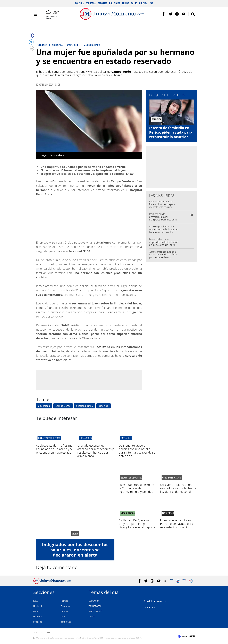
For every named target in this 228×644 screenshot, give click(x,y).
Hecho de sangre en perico (49, 438)
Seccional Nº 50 (85, 406)
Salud (134, 3)
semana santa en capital (131, 478)
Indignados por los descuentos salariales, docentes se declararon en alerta (75, 550)
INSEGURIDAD (95, 611)
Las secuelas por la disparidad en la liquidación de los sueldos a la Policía (164, 242)
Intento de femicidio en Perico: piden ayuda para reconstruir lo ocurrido (171, 132)
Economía (91, 3)
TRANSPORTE (95, 606)
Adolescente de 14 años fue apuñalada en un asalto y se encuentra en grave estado (54, 449)
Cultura (143, 3)
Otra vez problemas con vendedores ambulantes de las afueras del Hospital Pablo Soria (163, 231)
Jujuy (36, 601)
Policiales (115, 3)
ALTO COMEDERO (86, 438)
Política (79, 3)
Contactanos (150, 607)
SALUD (92, 617)
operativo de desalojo (172, 478)
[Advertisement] (89, 380)
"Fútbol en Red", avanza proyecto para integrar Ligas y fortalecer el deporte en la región (137, 525)
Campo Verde (63, 406)
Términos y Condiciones (42, 632)
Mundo (126, 3)
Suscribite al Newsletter (156, 601)
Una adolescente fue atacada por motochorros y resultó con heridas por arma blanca (95, 451)
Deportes (102, 3)
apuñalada (44, 406)
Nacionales (39, 606)
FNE (151, 3)
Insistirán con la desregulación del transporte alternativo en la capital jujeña (163, 218)
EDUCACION (94, 601)
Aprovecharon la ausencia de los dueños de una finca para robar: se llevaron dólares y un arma (163, 256)
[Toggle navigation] (35, 15)
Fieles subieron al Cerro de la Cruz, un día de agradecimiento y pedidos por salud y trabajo (136, 490)
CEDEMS (75, 534)
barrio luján (126, 438)
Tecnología (66, 622)
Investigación (168, 513)
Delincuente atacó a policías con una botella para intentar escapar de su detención (137, 451)
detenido (104, 406)
